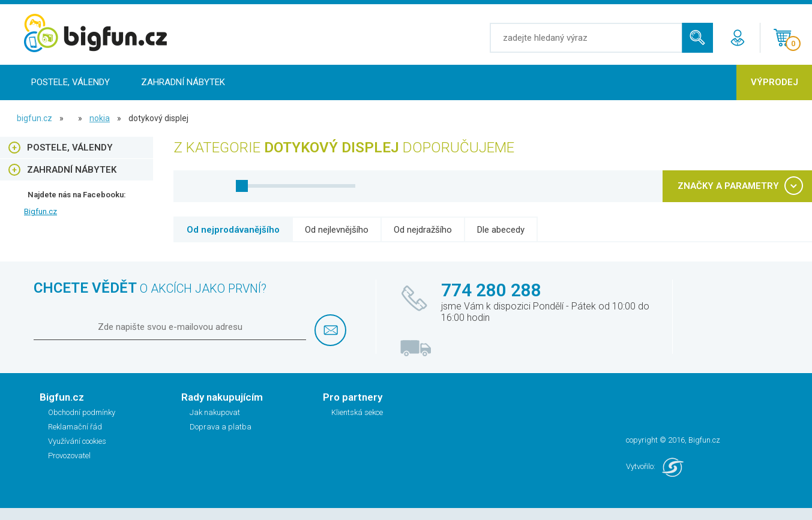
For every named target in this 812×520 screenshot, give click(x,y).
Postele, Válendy (71, 82)
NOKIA (100, 118)
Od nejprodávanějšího (233, 230)
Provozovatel (69, 456)
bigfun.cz (35, 118)
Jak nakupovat (215, 412)
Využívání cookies (77, 441)
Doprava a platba (221, 427)
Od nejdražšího (423, 230)
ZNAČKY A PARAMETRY (728, 186)
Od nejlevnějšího (337, 230)
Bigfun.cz (41, 211)
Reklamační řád (75, 427)
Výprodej (774, 82)
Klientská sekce (357, 412)
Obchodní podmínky (82, 412)
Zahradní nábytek (183, 82)
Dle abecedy (501, 230)
